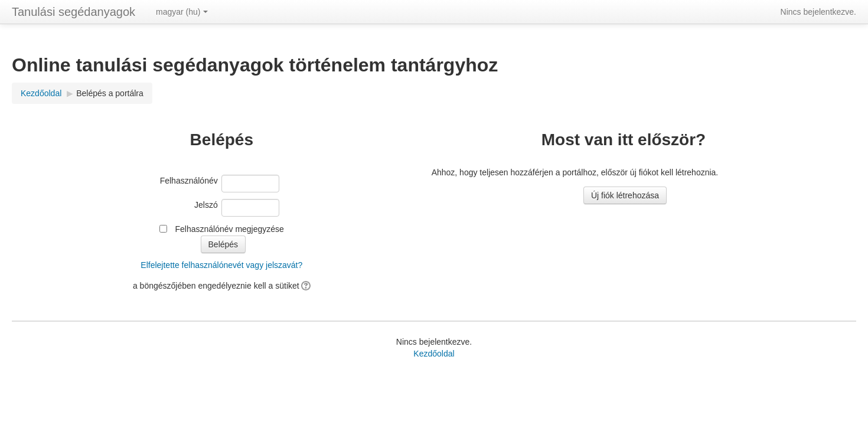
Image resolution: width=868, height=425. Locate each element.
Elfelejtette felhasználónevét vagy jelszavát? (221, 265)
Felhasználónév (189, 181)
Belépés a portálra (110, 93)
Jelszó (206, 205)
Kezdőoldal (434, 354)
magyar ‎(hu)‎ (182, 12)
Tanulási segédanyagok (74, 12)
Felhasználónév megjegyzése (229, 229)
